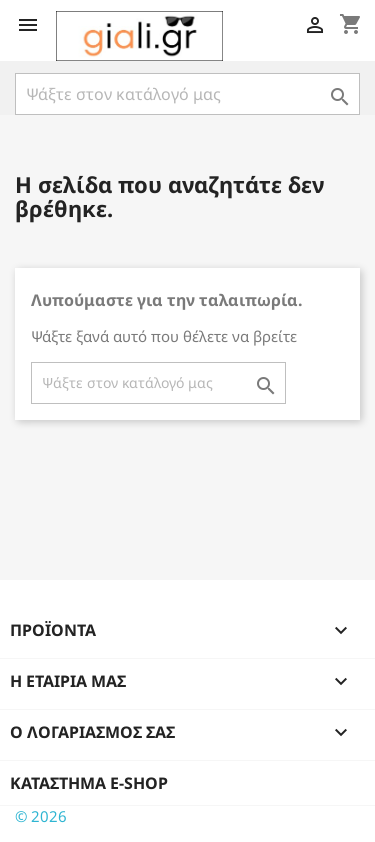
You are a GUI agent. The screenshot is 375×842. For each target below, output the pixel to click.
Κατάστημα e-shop (89, 783)
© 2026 (41, 816)
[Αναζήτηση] (187, 94)
